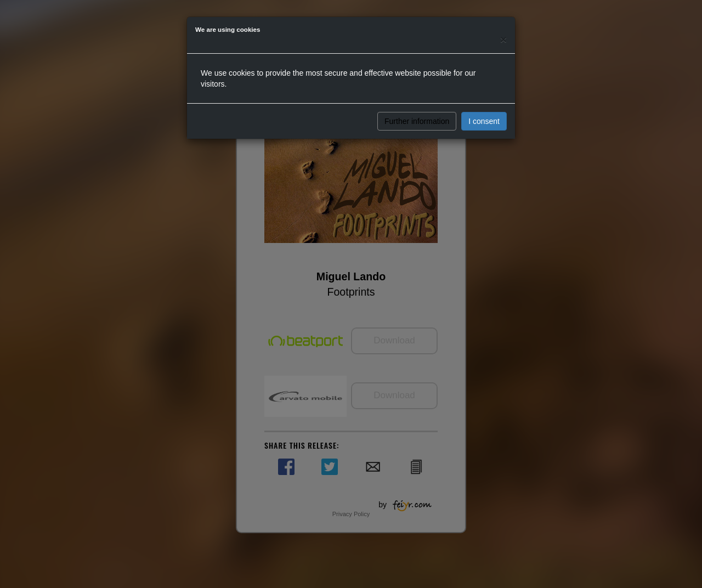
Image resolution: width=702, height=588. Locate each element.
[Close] (503, 39)
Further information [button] (417, 121)
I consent (484, 121)
